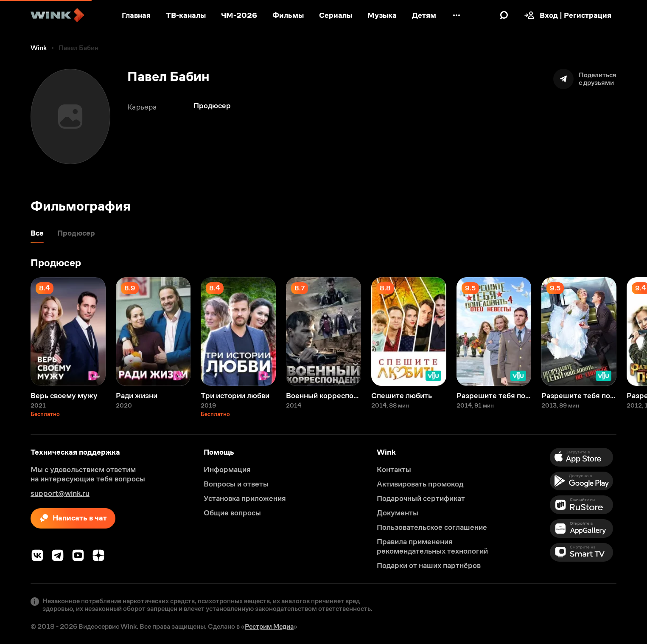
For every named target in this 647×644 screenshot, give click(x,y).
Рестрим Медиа (269, 626)
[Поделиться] (585, 79)
